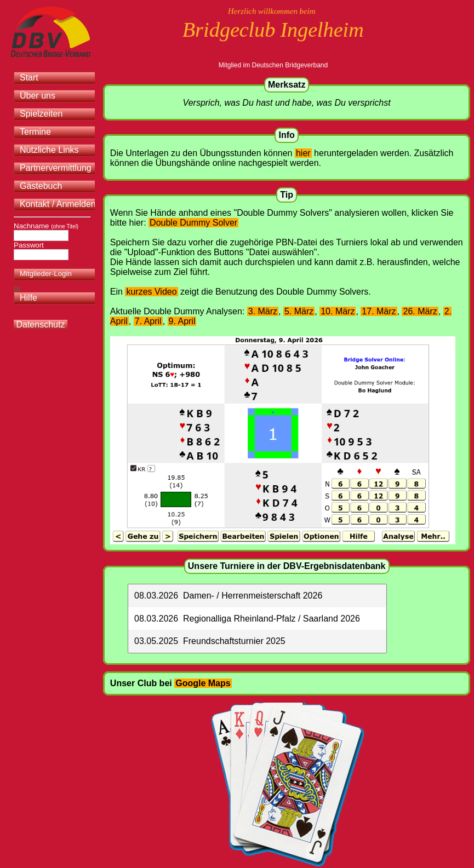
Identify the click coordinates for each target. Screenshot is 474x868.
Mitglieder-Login (46, 274)
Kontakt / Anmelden (58, 204)
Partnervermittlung (56, 168)
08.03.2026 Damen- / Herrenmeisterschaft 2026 (228, 596)
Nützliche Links (49, 150)
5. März (299, 311)
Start (29, 77)
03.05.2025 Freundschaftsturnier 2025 (210, 641)
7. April (148, 321)
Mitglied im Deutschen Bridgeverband (273, 65)
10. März (338, 311)
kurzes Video (151, 292)
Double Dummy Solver (193, 223)
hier (303, 153)
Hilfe (28, 298)
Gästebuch (41, 186)
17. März (379, 311)
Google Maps (203, 683)
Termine (35, 132)
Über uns (38, 96)
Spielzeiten (41, 114)
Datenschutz (41, 324)
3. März (263, 311)
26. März (420, 311)
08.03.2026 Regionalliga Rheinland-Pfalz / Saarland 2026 (247, 619)
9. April (182, 321)
